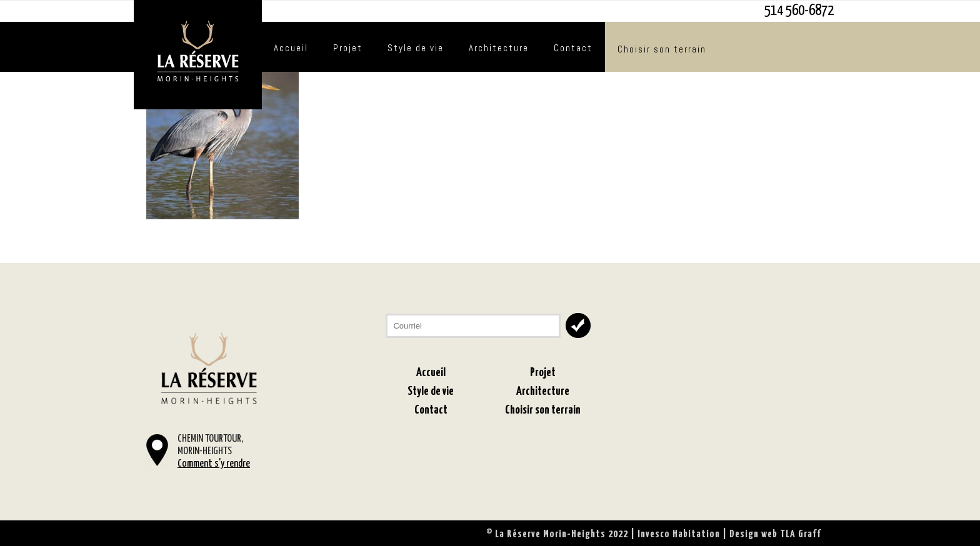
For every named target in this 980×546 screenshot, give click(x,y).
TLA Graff (801, 534)
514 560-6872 (799, 11)
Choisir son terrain (662, 49)
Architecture (499, 48)
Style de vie (416, 48)
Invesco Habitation (679, 534)
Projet (348, 48)
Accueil (291, 48)
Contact (573, 48)
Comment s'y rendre (214, 464)
